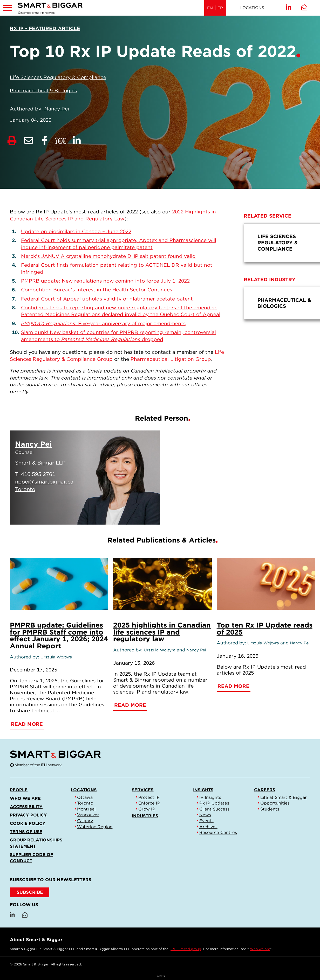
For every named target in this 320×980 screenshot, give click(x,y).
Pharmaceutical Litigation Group (171, 359)
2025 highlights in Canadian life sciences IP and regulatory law (162, 632)
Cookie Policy (28, 823)
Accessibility (26, 807)
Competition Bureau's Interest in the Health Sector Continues (97, 290)
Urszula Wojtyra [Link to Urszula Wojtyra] (56, 657)
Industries (145, 816)
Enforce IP (149, 803)
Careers (265, 790)
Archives (208, 827)
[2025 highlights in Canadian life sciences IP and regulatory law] (162, 584)
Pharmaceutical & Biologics (43, 91)
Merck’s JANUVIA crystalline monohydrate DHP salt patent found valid (108, 256)
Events (206, 821)
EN (210, 8)
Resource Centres (218, 832)
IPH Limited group (186, 949)
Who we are (25, 798)
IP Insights (210, 797)
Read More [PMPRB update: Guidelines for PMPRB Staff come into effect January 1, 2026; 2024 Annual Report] (27, 724)
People (19, 790)
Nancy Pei (57, 109)
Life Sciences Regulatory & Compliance (58, 77)
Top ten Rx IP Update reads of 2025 (265, 628)
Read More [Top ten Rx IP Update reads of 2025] (233, 686)
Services (143, 790)
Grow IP (147, 809)
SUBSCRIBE (30, 892)
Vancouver (88, 815)
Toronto (85, 803)
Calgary (85, 821)
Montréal (86, 809)
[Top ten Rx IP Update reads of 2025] (266, 584)
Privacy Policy (28, 815)
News (205, 815)
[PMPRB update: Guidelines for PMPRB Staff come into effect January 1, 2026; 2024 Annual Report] (59, 584)
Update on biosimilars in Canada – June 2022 (76, 231)
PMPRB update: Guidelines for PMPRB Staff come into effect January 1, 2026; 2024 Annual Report (59, 635)
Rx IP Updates (214, 803)
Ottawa (85, 797)
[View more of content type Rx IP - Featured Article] (45, 28)
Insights (203, 790)
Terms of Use (26, 832)
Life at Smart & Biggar (284, 797)
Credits (160, 976)
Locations (252, 8)
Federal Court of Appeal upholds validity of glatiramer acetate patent (107, 299)
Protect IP (149, 797)
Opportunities (275, 803)
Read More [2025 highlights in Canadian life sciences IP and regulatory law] (130, 705)
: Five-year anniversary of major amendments (103, 324)
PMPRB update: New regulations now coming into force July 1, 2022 (105, 281)
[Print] (12, 141)
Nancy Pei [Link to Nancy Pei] (196, 650)
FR (220, 8)
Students (270, 809)
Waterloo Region (95, 827)
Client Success (214, 809)
